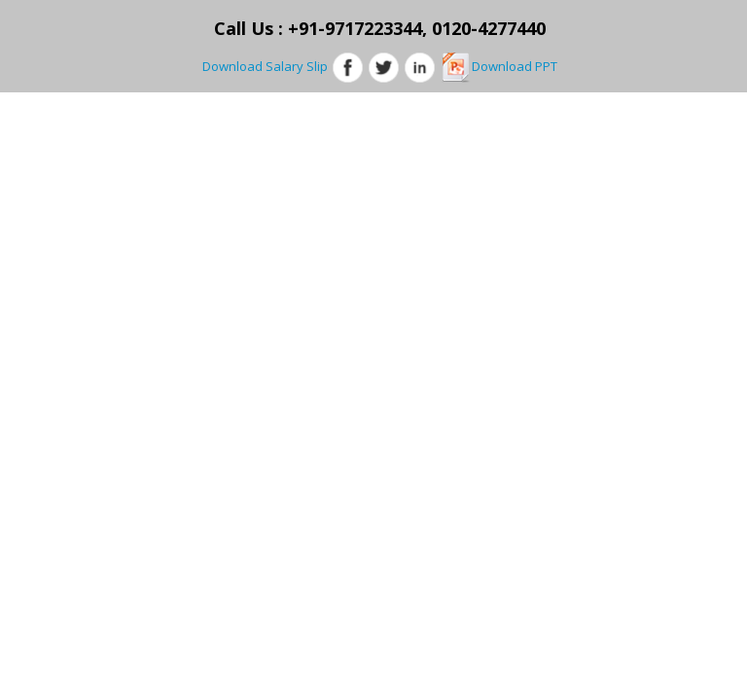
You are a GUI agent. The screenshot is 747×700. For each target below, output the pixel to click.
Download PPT (499, 66)
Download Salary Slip (265, 66)
